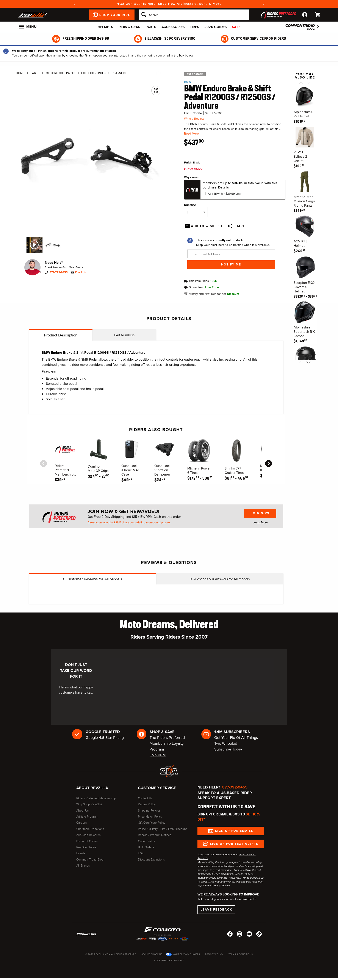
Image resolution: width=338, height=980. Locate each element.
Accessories (173, 27)
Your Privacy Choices (186, 954)
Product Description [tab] (61, 335)
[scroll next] (269, 463)
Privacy (225, 886)
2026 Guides (216, 27)
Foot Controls (93, 73)
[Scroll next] (309, 83)
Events (81, 853)
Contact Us (145, 798)
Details (224, 187)
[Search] (194, 15)
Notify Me (231, 265)
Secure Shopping (152, 954)
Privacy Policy (214, 954)
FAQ (141, 853)
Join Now (260, 513)
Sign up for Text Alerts (234, 844)
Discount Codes (87, 841)
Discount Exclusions (151, 860)
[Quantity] (196, 212)
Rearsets (119, 73)
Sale (236, 27)
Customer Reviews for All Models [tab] (92, 579)
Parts (151, 27)
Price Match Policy (150, 817)
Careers (82, 823)
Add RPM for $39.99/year (225, 194)
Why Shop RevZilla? (89, 804)
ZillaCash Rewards (88, 835)
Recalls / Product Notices (155, 835)
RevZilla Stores (86, 847)
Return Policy (147, 804)
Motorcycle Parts (60, 73)
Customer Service (157, 788)
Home (20, 73)
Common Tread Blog (90, 860)
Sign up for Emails (234, 831)
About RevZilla (92, 788)
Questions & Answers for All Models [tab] (220, 579)
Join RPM (158, 755)
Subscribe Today (228, 749)
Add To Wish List (207, 226)
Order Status (146, 841)
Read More (191, 134)
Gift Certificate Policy (152, 823)
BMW (188, 82)
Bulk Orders (146, 847)
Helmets (105, 27)
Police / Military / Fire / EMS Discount (162, 829)
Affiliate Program (87, 817)
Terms (215, 886)
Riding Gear (129, 27)
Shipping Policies (149, 811)
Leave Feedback (216, 910)
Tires (195, 27)
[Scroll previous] (301, 83)
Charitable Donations (90, 829)
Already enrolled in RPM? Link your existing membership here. (129, 523)
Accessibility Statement (169, 960)
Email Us (81, 272)
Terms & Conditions (241, 954)
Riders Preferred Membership (96, 798)
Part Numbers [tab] (124, 335)
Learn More (260, 522)
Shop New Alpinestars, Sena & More (190, 4)
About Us (83, 811)
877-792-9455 (59, 272)
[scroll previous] (44, 463)
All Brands (83, 866)
